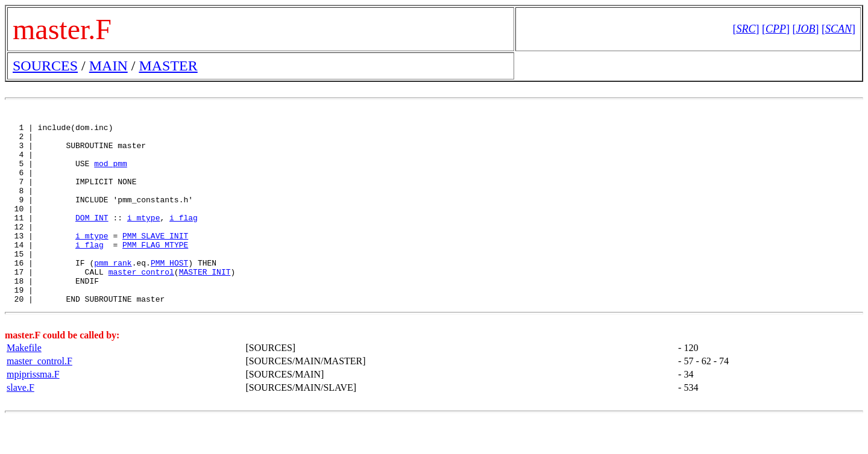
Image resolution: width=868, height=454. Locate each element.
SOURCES (45, 66)
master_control (141, 302)
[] (746, 29)
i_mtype (144, 237)
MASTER (168, 66)
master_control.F (39, 397)
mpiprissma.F (33, 410)
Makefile (24, 384)
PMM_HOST (169, 291)
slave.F (20, 424)
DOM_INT (92, 237)
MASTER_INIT (205, 302)
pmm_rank (113, 291)
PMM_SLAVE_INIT (155, 259)
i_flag (184, 237)
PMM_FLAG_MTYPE (155, 270)
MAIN (108, 66)
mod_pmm (111, 172)
